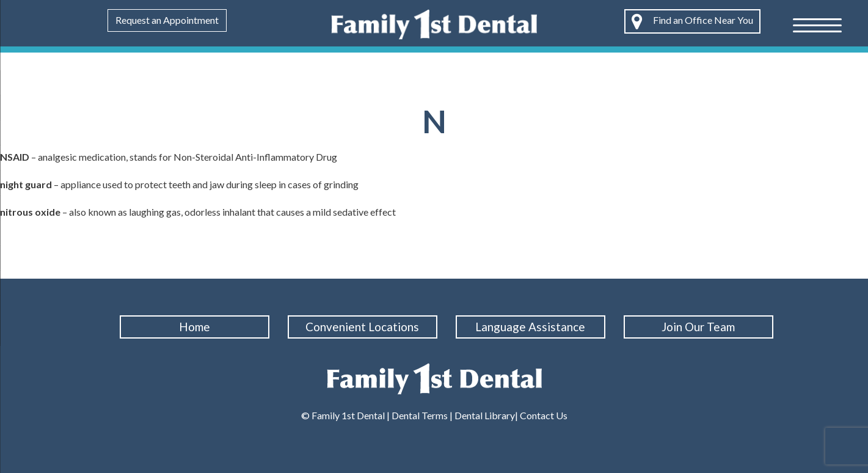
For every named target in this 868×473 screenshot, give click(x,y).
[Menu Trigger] (817, 24)
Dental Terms (420, 415)
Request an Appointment (167, 20)
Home (195, 327)
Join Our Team (698, 327)
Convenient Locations (362, 327)
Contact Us (543, 415)
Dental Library (485, 415)
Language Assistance (530, 327)
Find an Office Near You (692, 21)
